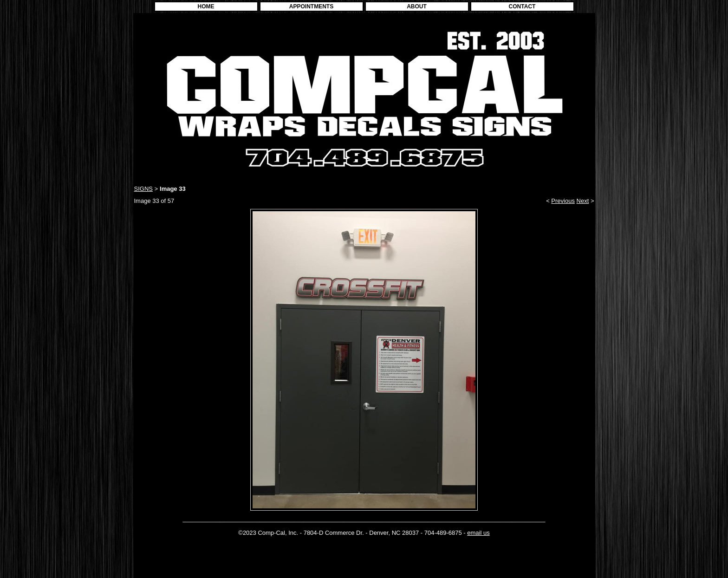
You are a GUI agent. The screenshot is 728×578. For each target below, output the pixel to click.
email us (478, 533)
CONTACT (522, 6)
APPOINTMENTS (311, 6)
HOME (206, 6)
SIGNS (143, 189)
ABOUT (417, 6)
